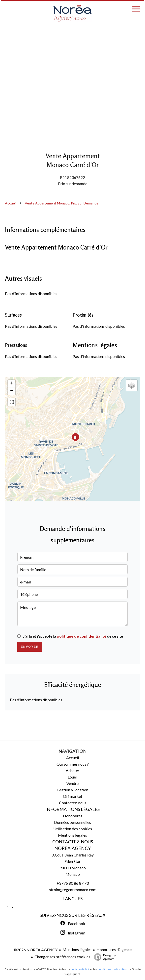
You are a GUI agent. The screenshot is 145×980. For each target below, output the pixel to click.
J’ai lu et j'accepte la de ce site (73, 636)
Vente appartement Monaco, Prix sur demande (62, 203)
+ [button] (12, 384)
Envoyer (30, 647)
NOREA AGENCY (73, 848)
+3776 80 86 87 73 (73, 883)
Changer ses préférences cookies (62, 957)
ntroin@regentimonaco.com (73, 890)
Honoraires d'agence (114, 949)
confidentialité (80, 969)
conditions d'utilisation (112, 969)
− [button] (12, 391)
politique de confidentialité (82, 636)
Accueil (11, 203)
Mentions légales (77, 949)
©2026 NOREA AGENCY (35, 950)
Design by (104, 957)
